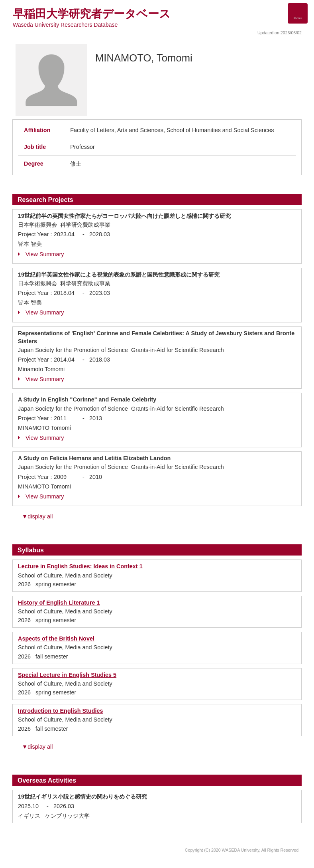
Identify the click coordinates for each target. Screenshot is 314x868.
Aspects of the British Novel (56, 639)
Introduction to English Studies (60, 711)
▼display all (37, 516)
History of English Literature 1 (59, 603)
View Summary (41, 254)
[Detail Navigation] (298, 13)
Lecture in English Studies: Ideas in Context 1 (80, 566)
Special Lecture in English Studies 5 (67, 675)
